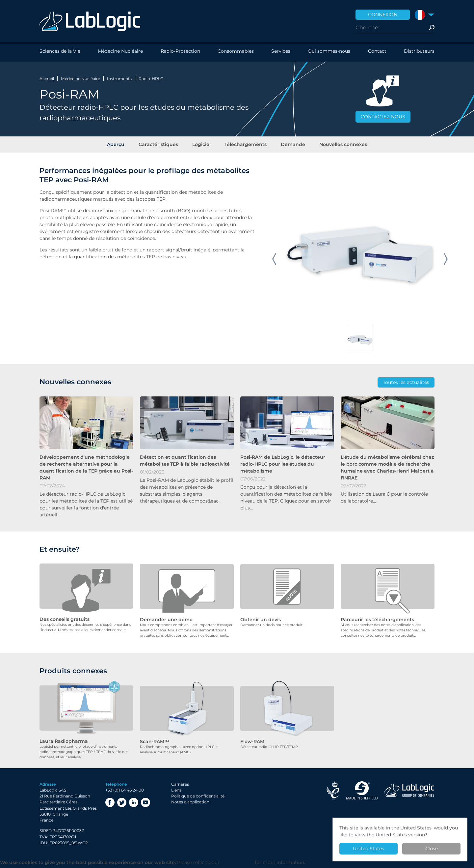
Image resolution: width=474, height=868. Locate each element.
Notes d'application (190, 804)
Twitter (122, 804)
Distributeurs (419, 52)
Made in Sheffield (362, 792)
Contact (377, 52)
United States (369, 849)
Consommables (236, 52)
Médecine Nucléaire (120, 52)
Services (281, 52)
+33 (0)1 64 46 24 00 (125, 792)
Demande (292, 146)
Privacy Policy (237, 864)
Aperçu (118, 146)
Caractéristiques (160, 146)
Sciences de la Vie (60, 52)
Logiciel (202, 146)
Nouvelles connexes (341, 146)
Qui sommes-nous (329, 52)
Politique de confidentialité (198, 798)
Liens (176, 792)
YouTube (145, 804)
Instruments (119, 79)
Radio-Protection (180, 52)
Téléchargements (245, 146)
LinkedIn (134, 804)
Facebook (110, 804)
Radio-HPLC (151, 79)
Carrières (180, 786)
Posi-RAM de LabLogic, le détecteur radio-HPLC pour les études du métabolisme (283, 466)
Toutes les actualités (406, 385)
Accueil (47, 79)
